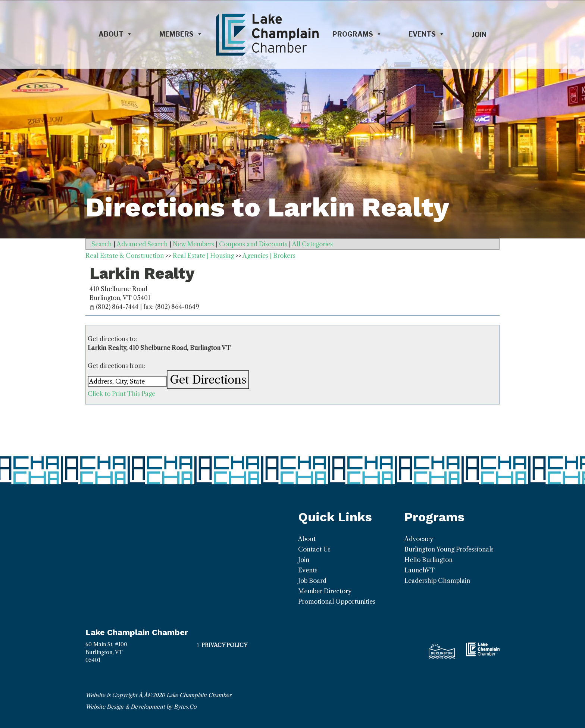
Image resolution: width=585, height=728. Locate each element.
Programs (357, 34)
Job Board (312, 581)
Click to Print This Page (121, 394)
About (115, 34)
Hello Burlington (428, 560)
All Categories (312, 244)
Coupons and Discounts (253, 244)
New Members (193, 244)
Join (479, 35)
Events (427, 34)
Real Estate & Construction (125, 256)
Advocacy (419, 539)
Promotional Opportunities (337, 602)
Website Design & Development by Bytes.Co (141, 707)
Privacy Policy (224, 645)
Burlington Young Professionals (449, 549)
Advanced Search (142, 244)
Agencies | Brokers (269, 256)
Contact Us (314, 549)
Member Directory (325, 591)
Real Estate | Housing (203, 256)
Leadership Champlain (437, 581)
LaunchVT (420, 570)
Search (102, 244)
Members (181, 34)
